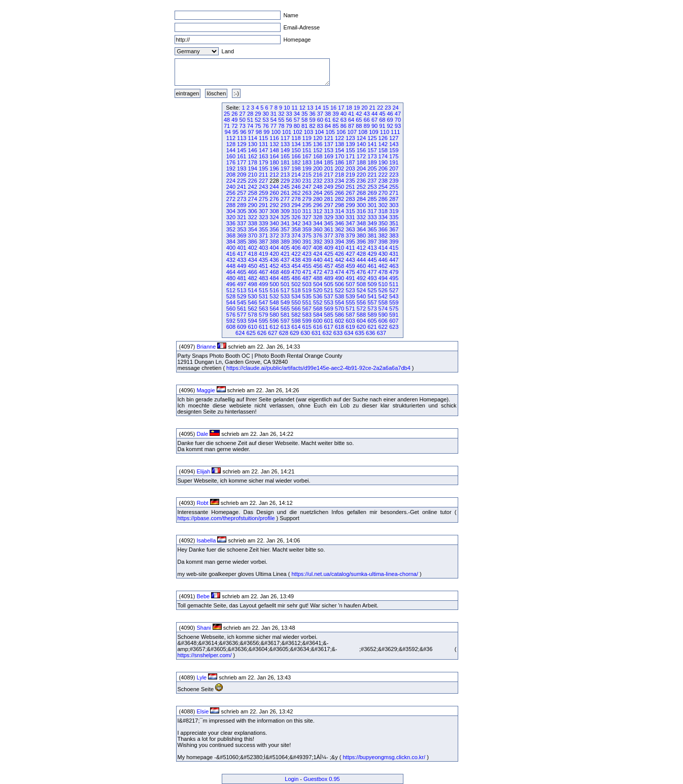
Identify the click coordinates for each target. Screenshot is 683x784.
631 (316, 333)
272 (231, 199)
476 (361, 272)
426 (339, 254)
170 (339, 156)
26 (234, 114)
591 (394, 315)
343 (307, 223)
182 (296, 162)
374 (296, 235)
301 (372, 205)
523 (350, 290)
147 (263, 150)
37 (320, 114)
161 (242, 156)
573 (372, 309)
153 (328, 150)
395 (350, 242)
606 (383, 321)
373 (285, 235)
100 (276, 132)
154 (339, 150)
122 (339, 138)
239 (394, 181)
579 (263, 315)
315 (350, 211)
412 (361, 248)
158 (383, 150)
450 (253, 266)
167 (307, 156)
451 (263, 266)
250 (339, 187)
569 (328, 309)
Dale (202, 434)
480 (231, 278)
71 (227, 126)
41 (351, 114)
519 (307, 290)
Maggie (206, 390)
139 (350, 144)
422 (296, 254)
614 (296, 327)
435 (263, 260)
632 (327, 333)
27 (243, 114)
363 (350, 229)
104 (319, 132)
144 (231, 150)
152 (318, 150)
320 (231, 217)
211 (263, 175)
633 (338, 333)
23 (388, 108)
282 (339, 199)
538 (339, 296)
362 (339, 229)
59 (312, 120)
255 (394, 187)
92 (390, 126)
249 (328, 187)
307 (263, 211)
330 (339, 217)
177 (242, 162)
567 (307, 309)
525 (372, 290)
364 (361, 229)
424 (318, 254)
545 (242, 302)
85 (335, 126)
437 (285, 260)
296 (318, 205)
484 (274, 278)
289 (242, 205)
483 (263, 278)
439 (307, 260)
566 (296, 309)
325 (285, 217)
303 (394, 205)
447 (394, 260)
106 (341, 132)
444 (361, 260)
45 (382, 114)
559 (394, 302)
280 (318, 199)
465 (242, 272)
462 (383, 266)
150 (296, 150)
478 (383, 272)
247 (307, 187)
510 (383, 284)
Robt (202, 503)
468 (274, 272)
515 (263, 290)
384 (231, 242)
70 (398, 120)
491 (350, 278)
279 (307, 199)
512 (231, 290)
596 (274, 321)
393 (328, 242)
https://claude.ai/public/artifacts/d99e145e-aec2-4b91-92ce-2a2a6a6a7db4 (318, 368)
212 (274, 175)
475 (350, 272)
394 (339, 242)
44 (374, 114)
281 (328, 199)
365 (372, 229)
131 (263, 144)
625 (251, 333)
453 (285, 266)
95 (235, 132)
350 (383, 223)
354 (253, 229)
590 (383, 315)
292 (274, 205)
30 (266, 114)
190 (383, 162)
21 (372, 108)
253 (372, 187)
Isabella (206, 540)
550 (296, 302)
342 (296, 223)
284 (361, 199)
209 (242, 175)
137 (328, 144)
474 (339, 272)
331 (350, 217)
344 (318, 223)
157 (372, 150)
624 (240, 333)
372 (274, 235)
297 (328, 205)
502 (296, 284)
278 (296, 199)
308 (274, 211)
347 (350, 223)
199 (307, 168)
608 (231, 327)
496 (231, 284)
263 (307, 193)
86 (344, 126)
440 (318, 260)
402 (253, 248)
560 (231, 309)
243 (263, 187)
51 (250, 120)
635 (360, 333)
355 (263, 229)
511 (394, 284)
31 (274, 114)
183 (307, 162)
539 (350, 296)
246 (296, 187)
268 (361, 193)
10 (287, 108)
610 (253, 327)
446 (383, 260)
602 (339, 321)
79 (289, 126)
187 (350, 162)
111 (395, 132)
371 (263, 235)
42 (359, 114)
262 (296, 193)
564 (274, 309)
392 (318, 242)
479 (394, 272)
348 (361, 223)
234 (339, 181)
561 (242, 309)
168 (318, 156)
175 (394, 156)
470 (296, 272)
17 (341, 108)
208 (231, 175)
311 (307, 211)
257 (242, 193)
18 (349, 108)
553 (328, 302)
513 (242, 290)
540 (361, 296)
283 (350, 199)
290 (253, 205)
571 (350, 309)
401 (242, 248)
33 (289, 114)
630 (305, 333)
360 (318, 229)
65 (359, 120)
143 (394, 144)
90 (374, 126)
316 (361, 211)
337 (242, 223)
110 (385, 132)
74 (250, 126)
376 (318, 235)
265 (328, 193)
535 (307, 296)
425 (328, 254)
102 (297, 132)
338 (253, 223)
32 (281, 114)
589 (372, 315)
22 (380, 108)
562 (253, 309)
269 (372, 193)
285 (372, 199)
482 (253, 278)
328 (318, 217)
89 (367, 126)
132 (274, 144)
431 (394, 254)
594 (253, 321)
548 (274, 302)
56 (289, 120)
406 (296, 248)
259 (263, 193)
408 (318, 248)
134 (296, 144)
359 (307, 229)
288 (231, 205)
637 (382, 333)
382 (383, 235)
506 (339, 284)
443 (350, 260)
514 (253, 290)
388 (274, 242)
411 (350, 248)
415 (394, 248)
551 (307, 302)
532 (274, 296)
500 (274, 284)
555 (350, 302)
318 (383, 211)
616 (318, 327)
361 (328, 229)
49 (234, 120)
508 (361, 284)
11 (294, 108)
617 (328, 327)
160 (231, 156)
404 (274, 248)
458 (339, 266)
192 (231, 168)
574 (383, 309)
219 (350, 175)
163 (263, 156)
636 (370, 333)
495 (394, 278)
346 (339, 223)
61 (328, 120)
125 (372, 138)
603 (350, 321)
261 (285, 193)
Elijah (203, 471)
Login (292, 779)
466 (253, 272)
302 (383, 205)
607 (394, 321)
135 (307, 144)
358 (296, 229)
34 (297, 114)
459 (350, 266)
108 (363, 132)
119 (307, 138)
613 (285, 327)
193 (242, 168)
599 (307, 321)
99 (266, 132)
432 (231, 260)
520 (318, 290)
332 (361, 217)
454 (296, 266)
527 (394, 290)
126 (383, 138)
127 (394, 138)
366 (383, 229)
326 (296, 217)
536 (318, 296)
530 (253, 296)
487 (307, 278)
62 (335, 120)
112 (231, 138)
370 (253, 235)
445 (372, 260)
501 (285, 284)
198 (296, 168)
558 (383, 302)
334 (383, 217)
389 (285, 242)
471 (307, 272)
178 (253, 162)
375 (307, 235)
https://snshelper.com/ (205, 655)
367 (394, 229)
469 (285, 272)
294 (296, 205)
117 (285, 138)
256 (231, 193)
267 (350, 193)
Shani (203, 628)
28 (250, 114)
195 (263, 168)
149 (285, 150)
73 (243, 126)
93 (398, 126)
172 (361, 156)
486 (296, 278)
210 (253, 175)
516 (274, 290)
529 (242, 296)
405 (285, 248)
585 (328, 315)
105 (330, 132)
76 (266, 126)
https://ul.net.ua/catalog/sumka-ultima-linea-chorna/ (355, 574)
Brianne (206, 347)
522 (339, 290)
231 (307, 181)
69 (390, 120)
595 (263, 321)
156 (361, 150)
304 (231, 211)
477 (372, 272)
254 (383, 187)
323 (263, 217)
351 (394, 223)
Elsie (202, 711)
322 (253, 217)
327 (307, 217)
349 (372, 223)
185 (328, 162)
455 (307, 266)
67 (374, 120)
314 (339, 211)
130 (253, 144)
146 (253, 150)
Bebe (203, 596)
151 (307, 150)
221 (372, 175)
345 (328, 223)
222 (383, 175)
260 (274, 193)
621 (372, 327)
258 (253, 193)
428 (361, 254)
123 (350, 138)
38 (328, 114)
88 (359, 126)
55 (281, 120)
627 (272, 333)
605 (372, 321)
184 (318, 162)
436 (274, 260)
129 (242, 144)
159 (394, 150)
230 (296, 181)
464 (231, 272)
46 (390, 114)
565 (285, 309)
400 (231, 248)
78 (281, 126)
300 (361, 205)
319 (394, 211)
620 (361, 327)
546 (253, 302)
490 (339, 278)
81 (304, 126)
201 (328, 168)
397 (372, 242)
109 (373, 132)
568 (318, 309)
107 (352, 132)
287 (394, 199)
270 (383, 193)
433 (242, 260)
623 (394, 327)
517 (285, 290)
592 (231, 321)
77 (274, 126)
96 (243, 132)
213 (285, 175)
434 (253, 260)
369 (242, 235)
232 (318, 181)
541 (372, 296)
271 (394, 193)
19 (357, 108)
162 (253, 156)
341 (285, 223)
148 (274, 150)
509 (372, 284)
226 (253, 181)
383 (394, 235)
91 (382, 126)
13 (310, 108)
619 (350, 327)
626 (262, 333)
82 (312, 126)
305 (242, 211)
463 (394, 266)
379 (350, 235)
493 (372, 278)
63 (344, 120)
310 (296, 211)
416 (231, 254)
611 (263, 327)
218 (339, 175)
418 (253, 254)
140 (361, 144)
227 (263, 181)
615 (307, 327)
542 (383, 296)
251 (350, 187)
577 (242, 315)
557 (372, 302)
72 (234, 126)
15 (326, 108)
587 (350, 315)
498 (253, 284)
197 (285, 168)
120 (318, 138)
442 (339, 260)
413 (372, 248)
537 (328, 296)
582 (296, 315)
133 (285, 144)
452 (274, 266)
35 (304, 114)
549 (285, 302)
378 (339, 235)
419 (263, 254)
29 (258, 114)
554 (339, 302)
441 (328, 260)
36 (312, 114)
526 (383, 290)
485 (285, 278)
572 (361, 309)
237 (372, 181)
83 (320, 126)
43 (367, 114)
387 (263, 242)
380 (361, 235)
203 (350, 168)
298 (339, 205)
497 (242, 284)
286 (383, 199)
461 (372, 266)
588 (361, 315)
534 (296, 296)
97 (251, 132)
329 (328, 217)
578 (253, 315)
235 (350, 181)
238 (383, 181)
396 (361, 242)
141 (372, 144)
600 (318, 321)
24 (396, 108)
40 (344, 114)
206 (383, 168)
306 (253, 211)
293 (285, 205)
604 (361, 321)
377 (328, 235)
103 (309, 132)
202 (339, 168)
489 (328, 278)
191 (394, 162)
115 (263, 138)
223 (394, 175)
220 (361, 175)
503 (307, 284)
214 (296, 175)
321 (242, 217)
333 (372, 217)
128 (231, 144)
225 (242, 181)
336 (231, 223)
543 (394, 296)
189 (372, 162)
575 (394, 309)
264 (318, 193)
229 (285, 181)
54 (274, 120)
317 (372, 211)
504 (318, 284)
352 (231, 229)
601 (328, 321)
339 (263, 223)
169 (328, 156)
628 (284, 333)
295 (307, 205)
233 (328, 181)
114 (253, 138)
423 (307, 254)
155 (350, 150)
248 (318, 187)
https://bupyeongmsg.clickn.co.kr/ (384, 757)
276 (274, 199)
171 (350, 156)
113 (242, 138)
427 (350, 254)
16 (333, 108)
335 (394, 217)
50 (243, 120)
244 (274, 187)
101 (287, 132)
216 (318, 175)
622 (383, 327)
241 (242, 187)
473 (328, 272)
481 (242, 278)
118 (296, 138)
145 (242, 150)
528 (231, 296)
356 (274, 229)
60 (320, 120)
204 (361, 168)
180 (274, 162)
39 (335, 114)
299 (350, 205)
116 (274, 138)
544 (231, 302)
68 (382, 120)
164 (274, 156)
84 (328, 126)
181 (285, 162)
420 (274, 254)
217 (328, 175)
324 (274, 217)
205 (372, 168)
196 (274, 168)
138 (339, 144)
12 (302, 108)
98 (259, 132)
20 (364, 108)
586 (339, 315)
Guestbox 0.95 (322, 779)
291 (263, 205)
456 (318, 266)
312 (318, 211)
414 (383, 248)
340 (274, 223)
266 (339, 193)
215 (307, 175)
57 (297, 120)
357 (285, 229)
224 (231, 181)
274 (253, 199)
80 (297, 126)
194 (253, 168)
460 (361, 266)
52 (258, 120)
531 (263, 296)
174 (383, 156)
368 (231, 235)
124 (361, 138)
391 (307, 242)
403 (263, 248)
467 (263, 272)
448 (231, 266)
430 (383, 254)
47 (398, 114)
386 (253, 242)
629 (294, 333)
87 (351, 126)
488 (318, 278)
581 (285, 315)
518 (296, 290)
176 (231, 162)
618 (339, 327)
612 (274, 327)
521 (328, 290)
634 (349, 333)
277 (285, 199)
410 (339, 248)
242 (253, 187)
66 (367, 120)
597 (285, 321)
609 (242, 327)
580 (274, 315)
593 (242, 321)
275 (263, 199)
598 (296, 321)
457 (328, 266)
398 (383, 242)
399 (394, 242)
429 (372, 254)
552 (318, 302)
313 (328, 211)
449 (242, 266)
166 (296, 156)
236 (361, 181)
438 (296, 260)
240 (231, 187)
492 (361, 278)
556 (361, 302)
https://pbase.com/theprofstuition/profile (226, 518)
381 (372, 235)
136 (318, 144)
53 (266, 120)
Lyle (201, 677)
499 (263, 284)
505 (328, 284)
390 (296, 242)
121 (328, 138)
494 (383, 278)
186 (339, 162)
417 (242, 254)
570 (339, 309)
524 (361, 290)
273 (242, 199)
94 (228, 132)
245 (285, 187)
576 (231, 315)
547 (263, 302)
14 (318, 108)
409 (328, 248)
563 (263, 309)
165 (285, 156)
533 (285, 296)
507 (350, 284)
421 (285, 254)
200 (318, 168)
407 (307, 248)
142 (383, 144)
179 (263, 162)
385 (242, 242)
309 (285, 211)
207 (394, 168)
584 (318, 315)
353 (242, 229)
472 (318, 272)
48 (227, 120)
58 (304, 120)
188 (361, 162)
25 (227, 114)
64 (351, 120)
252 (361, 187)
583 (307, 315)
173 (372, 156)
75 (258, 126)
